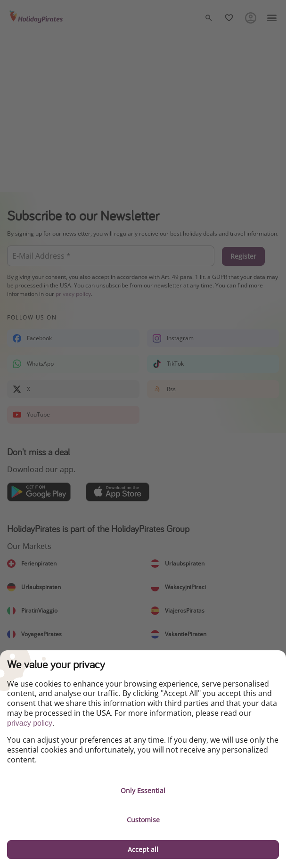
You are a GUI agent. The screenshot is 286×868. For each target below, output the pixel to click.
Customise (143, 820)
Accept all (143, 849)
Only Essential (143, 790)
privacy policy (30, 723)
